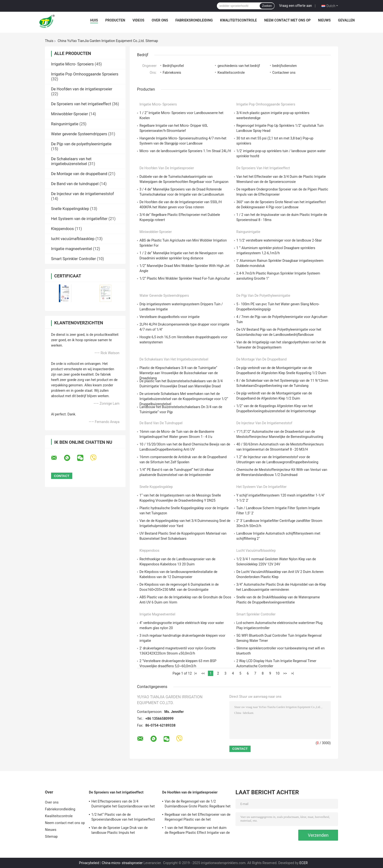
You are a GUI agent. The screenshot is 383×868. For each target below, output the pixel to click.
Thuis (49, 41)
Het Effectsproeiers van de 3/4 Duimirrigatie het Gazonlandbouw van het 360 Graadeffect (123, 804)
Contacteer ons (284, 73)
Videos (138, 20)
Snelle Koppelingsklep (70, 209)
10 (278, 673)
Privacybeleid (89, 863)
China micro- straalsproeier (122, 863)
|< (196, 673)
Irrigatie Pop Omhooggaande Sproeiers (85, 74)
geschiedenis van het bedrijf (239, 66)
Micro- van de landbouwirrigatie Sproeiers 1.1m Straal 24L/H (185, 151)
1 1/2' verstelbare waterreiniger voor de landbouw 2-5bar (279, 240)
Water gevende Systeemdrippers (79, 134)
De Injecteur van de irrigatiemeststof (82, 194)
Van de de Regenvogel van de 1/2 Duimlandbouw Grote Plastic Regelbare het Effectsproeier (198, 804)
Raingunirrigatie (65, 124)
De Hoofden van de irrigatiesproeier (82, 89)
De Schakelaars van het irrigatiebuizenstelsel (71, 161)
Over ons (160, 20)
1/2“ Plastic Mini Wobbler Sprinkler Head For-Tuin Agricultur (185, 278)
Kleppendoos (62, 229)
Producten (115, 20)
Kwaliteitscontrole (239, 20)
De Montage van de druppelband (79, 174)
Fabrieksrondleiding (194, 20)
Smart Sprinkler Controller (73, 259)
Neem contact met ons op (287, 20)
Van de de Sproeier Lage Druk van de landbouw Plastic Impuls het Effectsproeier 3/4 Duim (120, 831)
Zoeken (267, 6)
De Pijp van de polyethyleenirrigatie (81, 144)
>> (285, 673)
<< (203, 673)
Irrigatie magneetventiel (72, 249)
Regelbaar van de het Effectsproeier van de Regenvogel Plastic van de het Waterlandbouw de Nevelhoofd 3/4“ (197, 818)
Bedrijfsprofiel (173, 66)
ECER (304, 863)
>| (293, 673)
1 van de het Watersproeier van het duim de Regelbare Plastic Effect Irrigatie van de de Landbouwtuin (197, 831)
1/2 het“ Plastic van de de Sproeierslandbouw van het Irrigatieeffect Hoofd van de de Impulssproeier (123, 818)
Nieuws (324, 20)
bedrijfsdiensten (285, 66)
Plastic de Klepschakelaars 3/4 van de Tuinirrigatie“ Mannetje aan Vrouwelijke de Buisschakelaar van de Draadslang (179, 373)
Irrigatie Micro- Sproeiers (72, 64)
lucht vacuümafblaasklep (73, 239)
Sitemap (51, 836)
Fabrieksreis (172, 73)
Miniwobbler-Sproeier (69, 114)
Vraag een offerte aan (296, 6)
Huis (94, 20)
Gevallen (346, 20)
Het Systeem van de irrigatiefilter (79, 219)
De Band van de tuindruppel (75, 184)
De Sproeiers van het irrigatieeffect (81, 104)
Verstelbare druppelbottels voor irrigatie (170, 317)
